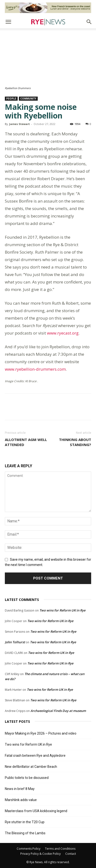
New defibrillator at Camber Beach (31, 767)
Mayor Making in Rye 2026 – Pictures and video (41, 733)
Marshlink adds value (21, 800)
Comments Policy (29, 849)
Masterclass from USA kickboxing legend (36, 811)
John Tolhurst (15, 642)
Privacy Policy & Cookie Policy (41, 854)
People (11, 99)
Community (28, 99)
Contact (71, 854)
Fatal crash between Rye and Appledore (35, 756)
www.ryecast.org (63, 333)
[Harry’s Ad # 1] (48, 8)
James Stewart (19, 124)
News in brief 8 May (20, 789)
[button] (8, 22)
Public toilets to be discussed (27, 778)
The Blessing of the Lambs (25, 833)
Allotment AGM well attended (26, 442)
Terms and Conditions (60, 849)
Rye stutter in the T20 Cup (25, 822)
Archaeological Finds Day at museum (58, 711)
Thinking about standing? (75, 442)
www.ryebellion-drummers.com (35, 369)
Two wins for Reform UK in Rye (62, 610)
